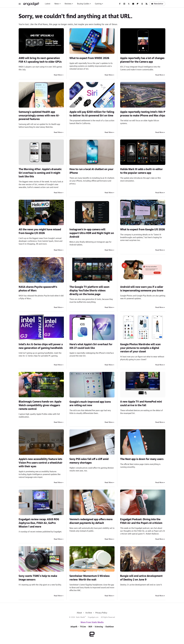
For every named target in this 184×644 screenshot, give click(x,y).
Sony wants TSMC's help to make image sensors (38, 578)
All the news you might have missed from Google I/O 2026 (40, 231)
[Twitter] (129, 4)
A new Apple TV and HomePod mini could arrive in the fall (141, 404)
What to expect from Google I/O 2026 (143, 229)
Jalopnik (74, 627)
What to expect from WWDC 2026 (89, 58)
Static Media (80, 617)
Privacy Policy (101, 613)
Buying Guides (83, 4)
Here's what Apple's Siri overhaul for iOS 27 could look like (91, 346)
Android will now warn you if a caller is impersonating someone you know (142, 289)
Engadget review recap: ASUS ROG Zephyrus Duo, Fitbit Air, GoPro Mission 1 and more (39, 523)
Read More (58, 75)
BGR (90, 627)
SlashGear (110, 627)
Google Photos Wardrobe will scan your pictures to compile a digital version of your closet (140, 348)
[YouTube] (133, 4)
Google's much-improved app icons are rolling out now (90, 404)
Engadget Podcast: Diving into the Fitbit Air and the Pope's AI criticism (141, 521)
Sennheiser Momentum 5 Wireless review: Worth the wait (90, 578)
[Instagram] (124, 4)
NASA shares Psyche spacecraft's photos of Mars (38, 289)
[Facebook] (120, 4)
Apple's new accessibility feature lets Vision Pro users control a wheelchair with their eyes (41, 463)
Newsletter (157, 4)
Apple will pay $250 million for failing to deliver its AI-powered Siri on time (92, 114)
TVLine (83, 627)
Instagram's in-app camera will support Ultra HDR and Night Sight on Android (92, 233)
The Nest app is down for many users (142, 459)
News (57, 4)
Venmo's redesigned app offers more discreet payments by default (91, 521)
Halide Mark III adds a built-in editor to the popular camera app (141, 171)
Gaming (98, 4)
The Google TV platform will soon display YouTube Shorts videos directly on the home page (89, 291)
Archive (89, 613)
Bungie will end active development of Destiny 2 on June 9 (141, 578)
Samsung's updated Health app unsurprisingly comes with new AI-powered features (39, 116)
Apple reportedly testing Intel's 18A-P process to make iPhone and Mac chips (143, 114)
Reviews (68, 4)
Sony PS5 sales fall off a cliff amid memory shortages (89, 461)
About (79, 613)
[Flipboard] (138, 4)
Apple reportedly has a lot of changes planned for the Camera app (142, 60)
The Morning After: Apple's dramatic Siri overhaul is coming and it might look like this (40, 173)
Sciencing (99, 627)
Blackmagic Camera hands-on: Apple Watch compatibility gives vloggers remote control (40, 405)
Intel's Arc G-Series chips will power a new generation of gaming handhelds (41, 346)
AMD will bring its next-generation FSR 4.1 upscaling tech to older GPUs (40, 60)
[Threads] (142, 4)
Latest (48, 4)
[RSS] (147, 4)
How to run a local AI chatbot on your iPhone (91, 171)
